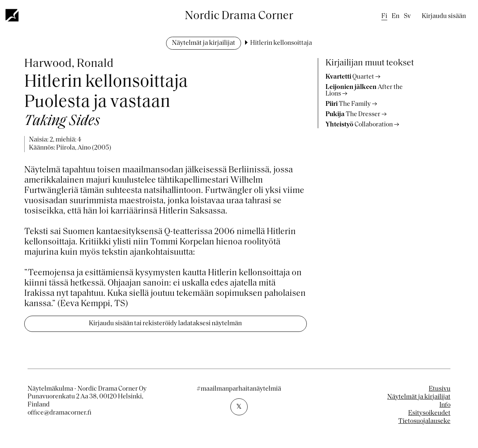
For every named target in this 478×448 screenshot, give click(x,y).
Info (445, 405)
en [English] (396, 16)
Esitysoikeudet (429, 413)
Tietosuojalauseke (424, 421)
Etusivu (440, 389)
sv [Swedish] (407, 16)
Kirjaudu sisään (444, 16)
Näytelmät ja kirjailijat (204, 43)
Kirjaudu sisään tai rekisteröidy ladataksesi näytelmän (165, 324)
